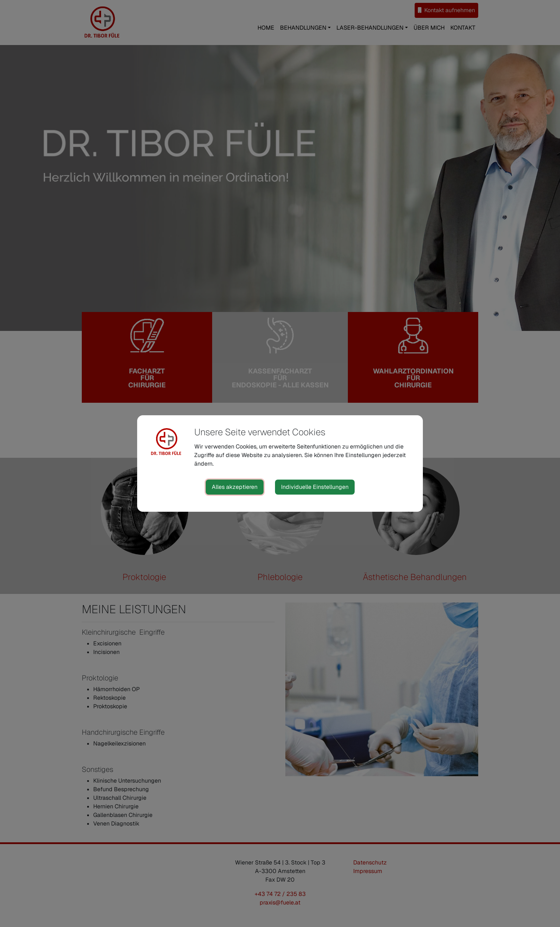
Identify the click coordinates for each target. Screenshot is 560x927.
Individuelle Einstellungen (315, 487)
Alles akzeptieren (235, 487)
